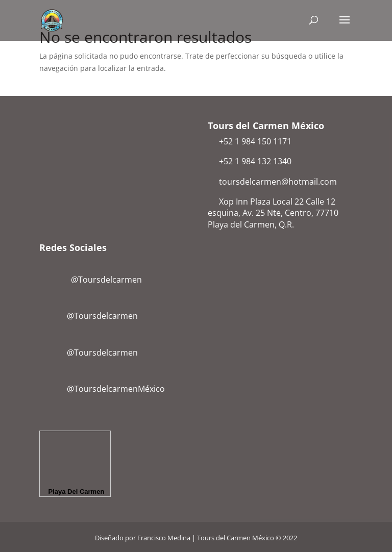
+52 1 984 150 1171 (255, 141)
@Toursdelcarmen (93, 280)
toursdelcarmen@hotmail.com (278, 182)
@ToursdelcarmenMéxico (116, 389)
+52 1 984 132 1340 (255, 161)
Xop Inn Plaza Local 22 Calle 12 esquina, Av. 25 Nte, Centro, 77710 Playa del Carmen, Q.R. (273, 213)
